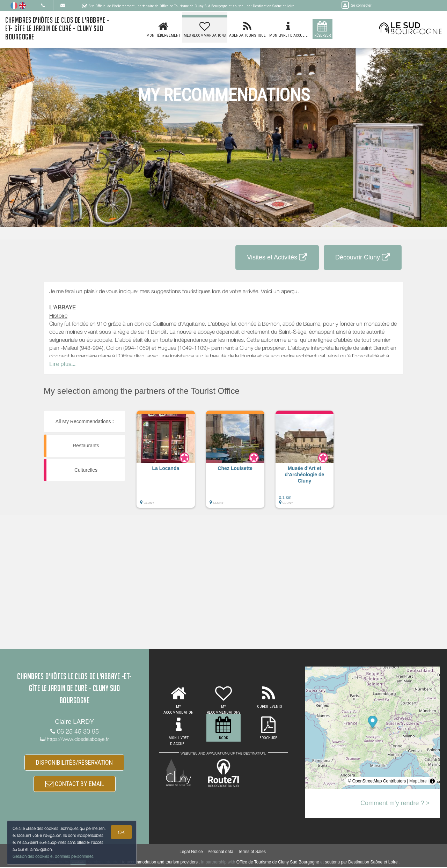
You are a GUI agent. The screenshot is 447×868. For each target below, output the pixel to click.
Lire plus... (62, 364)
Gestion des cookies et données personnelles (53, 856)
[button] (166, 463)
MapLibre (418, 781)
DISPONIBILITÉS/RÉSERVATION (74, 762)
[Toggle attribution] (432, 781)
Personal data (220, 853)
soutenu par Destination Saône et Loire (361, 863)
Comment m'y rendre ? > (395, 803)
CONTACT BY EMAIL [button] (75, 784)
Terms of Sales (252, 853)
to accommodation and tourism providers (160, 863)
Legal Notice (191, 853)
